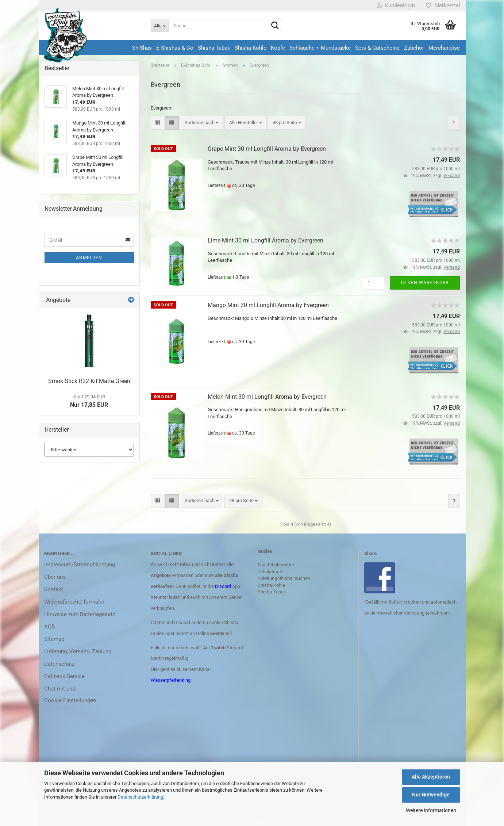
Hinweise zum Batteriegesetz (80, 614)
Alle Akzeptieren (431, 777)
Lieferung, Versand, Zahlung (78, 651)
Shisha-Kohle (251, 48)
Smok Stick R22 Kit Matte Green (89, 381)
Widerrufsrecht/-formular (74, 602)
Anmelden (89, 258)
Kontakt (54, 589)
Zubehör (414, 48)
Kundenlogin (396, 5)
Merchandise (444, 48)
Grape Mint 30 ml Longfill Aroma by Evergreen (267, 149)
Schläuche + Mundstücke (320, 48)
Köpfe (278, 48)
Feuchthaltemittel (276, 565)
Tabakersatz (270, 572)
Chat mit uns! (60, 689)
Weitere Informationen (431, 810)
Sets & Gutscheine (377, 48)
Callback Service (64, 676)
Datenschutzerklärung (140, 797)
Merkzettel (443, 5)
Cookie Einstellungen (70, 700)
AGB (49, 627)
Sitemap (54, 639)
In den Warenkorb (425, 283)
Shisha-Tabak (214, 48)
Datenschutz (59, 664)
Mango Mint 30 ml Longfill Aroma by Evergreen (268, 305)
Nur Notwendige (431, 795)
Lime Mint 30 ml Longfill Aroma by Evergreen (266, 240)
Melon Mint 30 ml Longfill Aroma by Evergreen (267, 397)
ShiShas (142, 48)
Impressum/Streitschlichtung (80, 565)
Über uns (55, 577)
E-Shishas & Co (175, 48)
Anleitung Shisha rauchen (284, 578)
